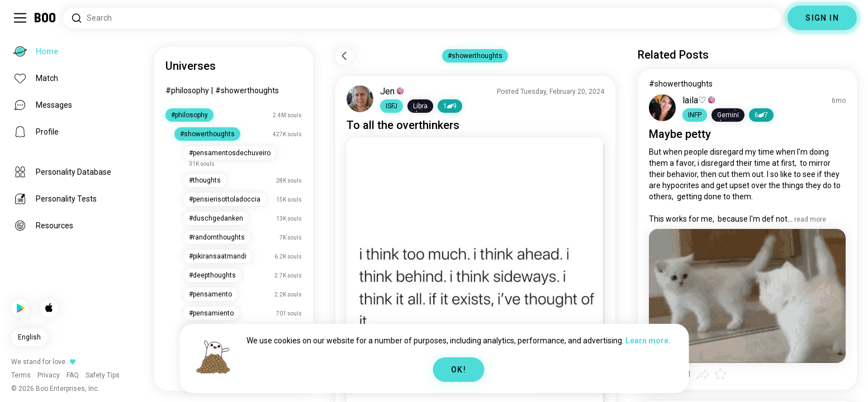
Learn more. (648, 341)
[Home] (46, 18)
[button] (392, 106)
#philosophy (187, 90)
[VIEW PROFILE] (360, 99)
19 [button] (450, 106)
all (369, 125)
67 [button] (761, 115)
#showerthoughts (247, 90)
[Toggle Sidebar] (20, 18)
